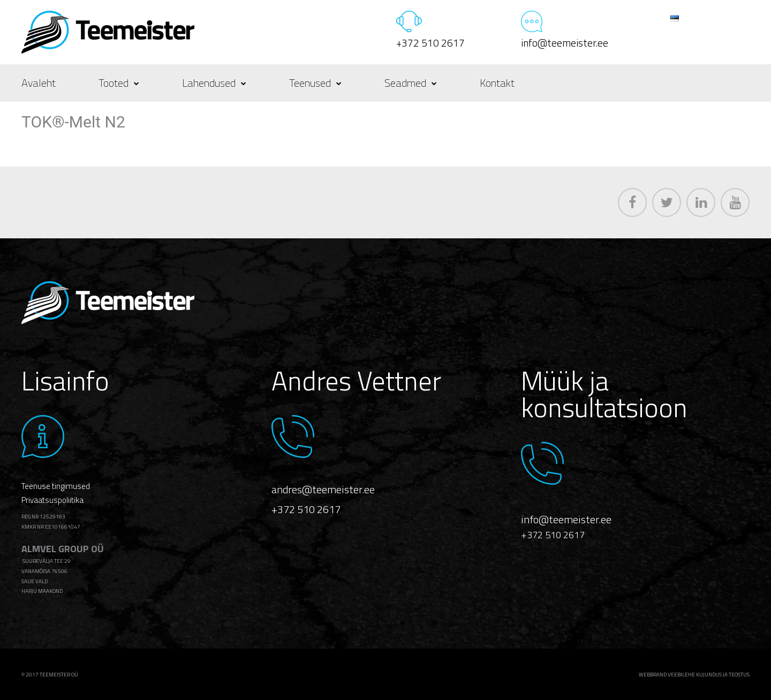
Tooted (119, 83)
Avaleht (39, 83)
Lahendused (214, 83)
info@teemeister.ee (565, 43)
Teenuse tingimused (56, 486)
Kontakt (497, 83)
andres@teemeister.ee (323, 489)
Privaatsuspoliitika (52, 500)
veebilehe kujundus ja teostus (709, 675)
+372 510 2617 (430, 43)
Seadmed (411, 83)
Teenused (315, 83)
